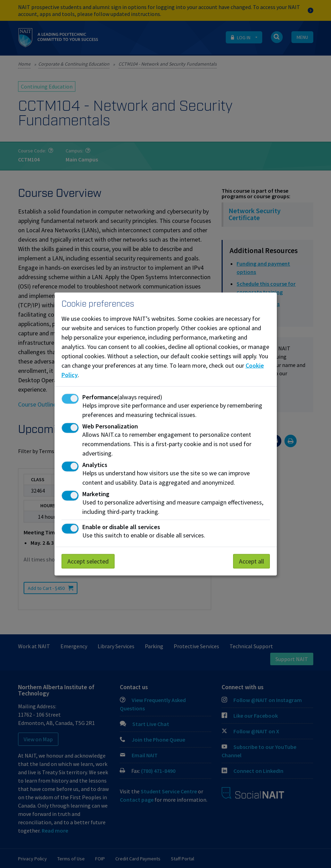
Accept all (251, 561)
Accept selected (88, 561)
